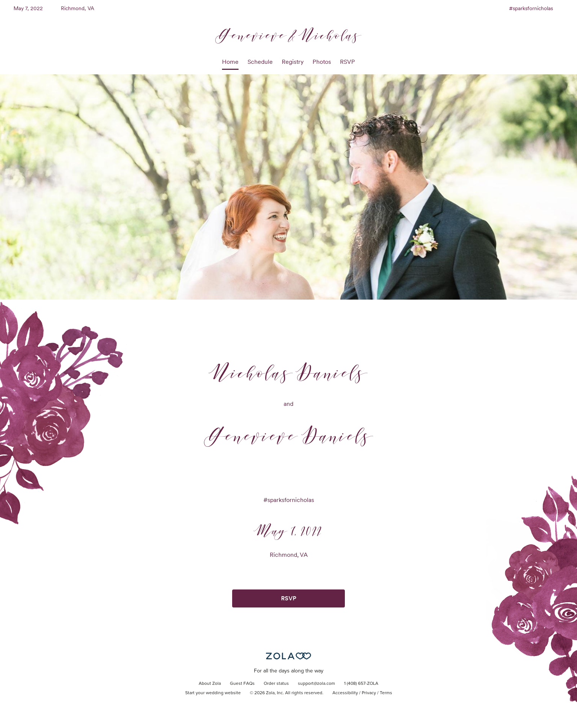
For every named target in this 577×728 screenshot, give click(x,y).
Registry (293, 62)
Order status (276, 684)
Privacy (369, 693)
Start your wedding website (213, 693)
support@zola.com (316, 684)
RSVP (347, 62)
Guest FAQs (242, 684)
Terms (386, 693)
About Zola (210, 684)
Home (230, 62)
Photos (322, 62)
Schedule (260, 62)
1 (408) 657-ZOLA (361, 684)
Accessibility (345, 693)
